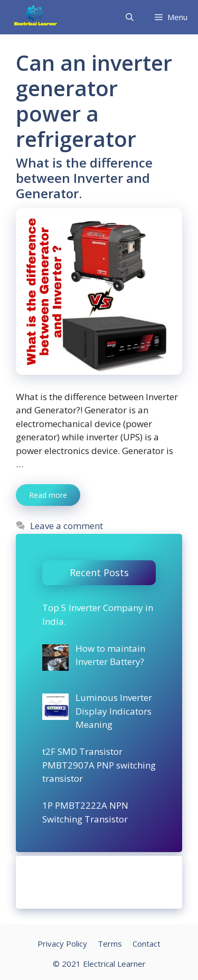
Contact (147, 944)
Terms (110, 944)
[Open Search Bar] (130, 17)
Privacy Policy (62, 944)
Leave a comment (67, 526)
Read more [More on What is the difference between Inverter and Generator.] (48, 495)
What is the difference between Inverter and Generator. (84, 178)
